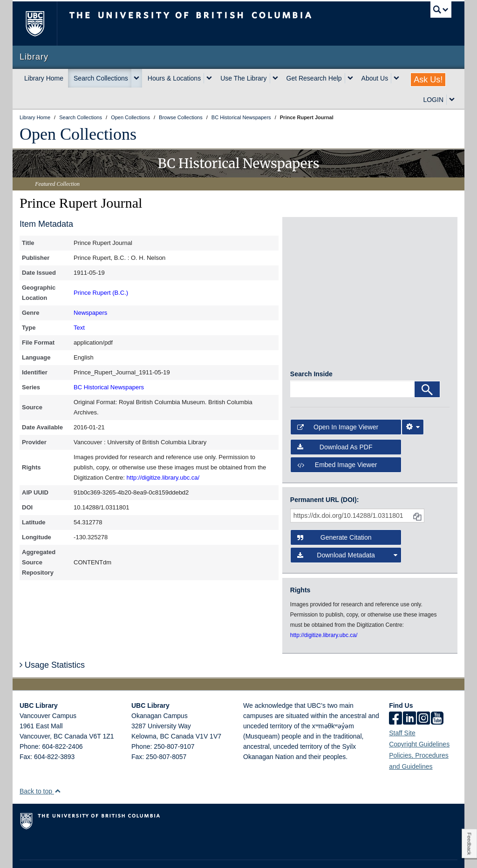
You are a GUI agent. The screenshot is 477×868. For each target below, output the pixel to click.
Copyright (140, 852)
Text (79, 328)
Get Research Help (314, 78)
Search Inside (311, 350)
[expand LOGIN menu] (452, 100)
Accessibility (176, 852)
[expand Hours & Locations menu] (209, 78)
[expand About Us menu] (396, 78)
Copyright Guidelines (419, 720)
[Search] (427, 365)
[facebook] (395, 695)
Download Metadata (347, 531)
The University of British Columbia (42, 24)
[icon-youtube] (437, 695)
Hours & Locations (174, 78)
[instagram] (423, 695)
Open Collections (78, 134)
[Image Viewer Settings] (413, 403)
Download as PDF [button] (335, 422)
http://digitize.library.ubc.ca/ (163, 478)
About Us (375, 78)
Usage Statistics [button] (52, 640)
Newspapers (90, 313)
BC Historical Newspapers (109, 387)
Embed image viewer (337, 440)
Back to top (40, 767)
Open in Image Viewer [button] (338, 403)
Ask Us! (428, 80)
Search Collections (101, 78)
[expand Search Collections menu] (136, 78)
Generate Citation (334, 513)
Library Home (44, 78)
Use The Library (243, 78)
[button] (58, 767)
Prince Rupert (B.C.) (101, 293)
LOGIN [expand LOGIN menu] (433, 100)
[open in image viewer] (310, 254)
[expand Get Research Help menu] (350, 78)
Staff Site (402, 709)
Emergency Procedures (48, 852)
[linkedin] (409, 695)
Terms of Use (103, 852)
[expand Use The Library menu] (275, 78)
